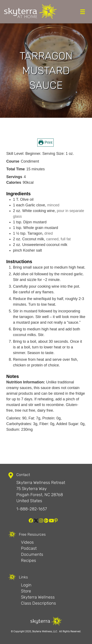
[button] (31, 521)
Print (45, 142)
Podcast (29, 548)
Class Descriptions (38, 603)
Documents (32, 554)
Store (26, 591)
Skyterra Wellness (38, 597)
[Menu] (83, 12)
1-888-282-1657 (32, 509)
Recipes (29, 560)
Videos (27, 542)
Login (26, 585)
